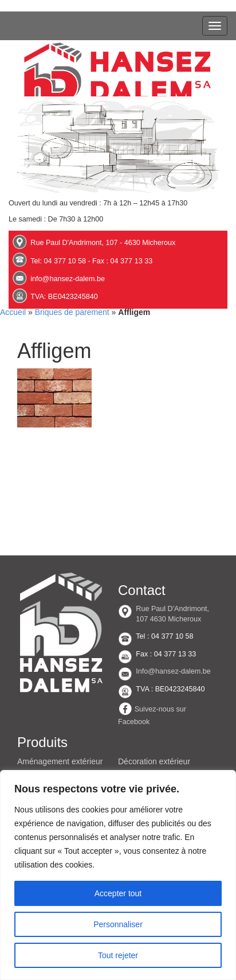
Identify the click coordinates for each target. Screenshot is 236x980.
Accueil (13, 312)
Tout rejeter (118, 955)
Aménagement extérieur (60, 761)
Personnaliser (118, 924)
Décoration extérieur (154, 761)
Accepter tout (118, 893)
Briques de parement (72, 312)
